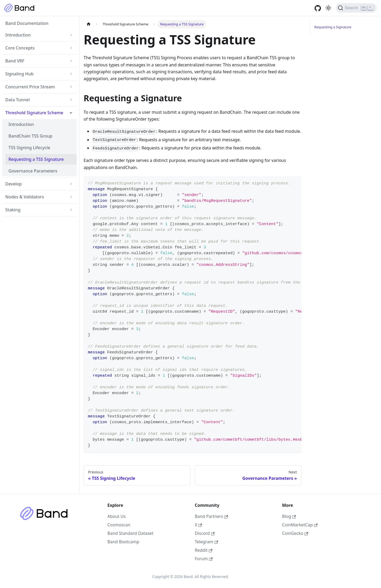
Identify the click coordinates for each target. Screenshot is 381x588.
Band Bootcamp (123, 542)
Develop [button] (13, 184)
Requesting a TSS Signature (36, 159)
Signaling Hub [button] (19, 74)
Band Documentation (27, 23)
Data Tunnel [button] (17, 100)
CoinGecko (295, 533)
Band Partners (211, 516)
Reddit (204, 550)
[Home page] (89, 24)
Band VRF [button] (15, 61)
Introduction (21, 124)
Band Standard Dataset (130, 533)
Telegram (206, 542)
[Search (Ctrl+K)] (356, 8)
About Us (117, 516)
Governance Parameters (33, 171)
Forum (204, 559)
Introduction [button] (18, 35)
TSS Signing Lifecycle (29, 148)
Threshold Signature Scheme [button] (34, 113)
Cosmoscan (119, 525)
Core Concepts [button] (20, 48)
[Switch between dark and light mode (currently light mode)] (328, 8)
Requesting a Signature (333, 27)
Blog (289, 516)
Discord (205, 533)
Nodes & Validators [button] (25, 197)
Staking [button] (13, 210)
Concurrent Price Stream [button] (30, 87)
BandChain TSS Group (30, 136)
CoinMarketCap (300, 525)
